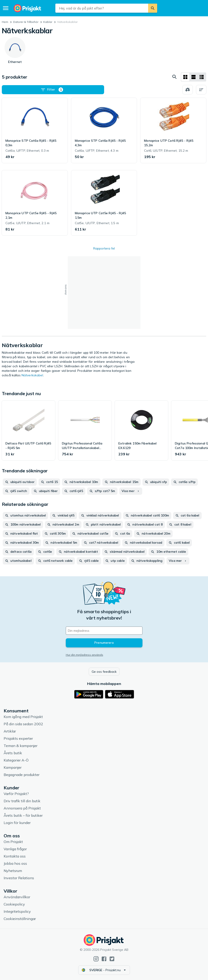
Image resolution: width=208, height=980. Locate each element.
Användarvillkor (17, 897)
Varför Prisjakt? (16, 794)
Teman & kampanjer (21, 746)
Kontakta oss (15, 856)
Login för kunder (17, 823)
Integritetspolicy (17, 911)
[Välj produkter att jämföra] (188, 90)
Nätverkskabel (32, 375)
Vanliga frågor (15, 849)
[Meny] (6, 8)
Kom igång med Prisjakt (23, 717)
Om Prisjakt (13, 842)
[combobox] (102, 8)
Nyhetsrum (13, 871)
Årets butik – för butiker (23, 815)
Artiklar (10, 731)
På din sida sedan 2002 (23, 724)
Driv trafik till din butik (22, 801)
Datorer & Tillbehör (26, 22)
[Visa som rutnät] (185, 77)
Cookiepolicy (14, 904)
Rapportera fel (104, 248)
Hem (5, 22)
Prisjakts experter (18, 738)
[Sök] (153, 8)
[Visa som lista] (193, 77)
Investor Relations (19, 878)
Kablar (48, 22)
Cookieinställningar (20, 919)
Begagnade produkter (22, 775)
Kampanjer (13, 767)
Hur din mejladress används (84, 655)
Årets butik (13, 753)
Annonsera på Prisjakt (22, 808)
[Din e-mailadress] (104, 631)
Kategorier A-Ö (16, 760)
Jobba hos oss (15, 863)
